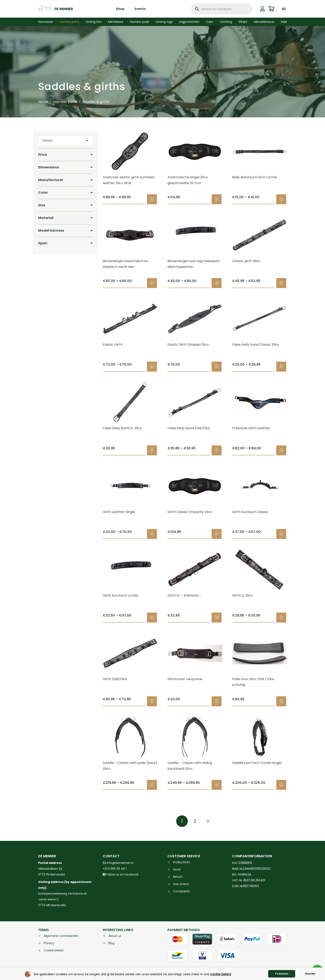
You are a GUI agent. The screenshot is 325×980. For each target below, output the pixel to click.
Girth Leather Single (119, 512)
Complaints (181, 891)
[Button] (262, 9)
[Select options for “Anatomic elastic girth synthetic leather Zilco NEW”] (152, 199)
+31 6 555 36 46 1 (115, 869)
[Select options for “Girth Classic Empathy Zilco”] (217, 534)
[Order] (65, 141)
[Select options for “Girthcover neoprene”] (217, 701)
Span (43, 243)
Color (43, 193)
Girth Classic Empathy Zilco (190, 512)
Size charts (181, 884)
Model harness (51, 230)
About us (115, 936)
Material (46, 218)
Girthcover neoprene (185, 679)
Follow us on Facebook (121, 874)
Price (42, 155)
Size (42, 205)
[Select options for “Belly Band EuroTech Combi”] (281, 199)
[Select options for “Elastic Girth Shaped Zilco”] (217, 367)
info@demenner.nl (118, 863)
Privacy (49, 943)
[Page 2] (195, 821)
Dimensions (49, 167)
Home (43, 102)
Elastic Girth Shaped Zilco (188, 345)
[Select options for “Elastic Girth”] (152, 367)
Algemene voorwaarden (61, 936)
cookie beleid (221, 974)
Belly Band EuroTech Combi (255, 177)
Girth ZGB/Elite (115, 679)
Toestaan (282, 974)
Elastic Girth (113, 345)
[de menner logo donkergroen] (55, 9)
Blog (111, 943)
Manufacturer (51, 180)
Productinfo (182, 862)
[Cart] (271, 9)
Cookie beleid (53, 950)
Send (177, 869)
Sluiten (310, 974)
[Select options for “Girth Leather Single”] (152, 534)
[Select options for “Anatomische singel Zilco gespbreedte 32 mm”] (217, 199)
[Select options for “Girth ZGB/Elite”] (152, 701)
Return (178, 877)
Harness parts (65, 102)
